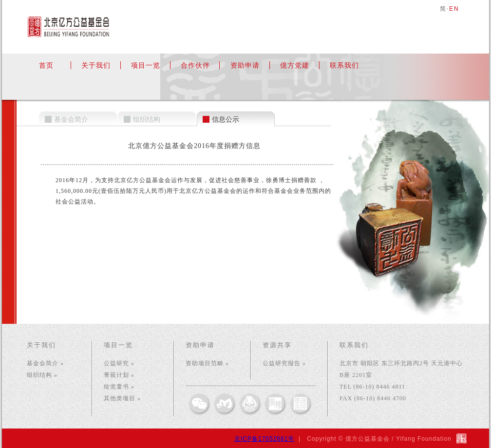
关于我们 (96, 65)
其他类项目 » (122, 398)
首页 (46, 65)
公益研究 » (119, 363)
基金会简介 (71, 120)
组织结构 (147, 120)
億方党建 (295, 65)
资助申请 (245, 65)
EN (454, 9)
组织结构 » (42, 375)
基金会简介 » (45, 363)
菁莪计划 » (119, 375)
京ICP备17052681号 (264, 439)
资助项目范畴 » (207, 363)
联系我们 (344, 65)
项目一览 (146, 65)
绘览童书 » (119, 387)
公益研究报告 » (284, 363)
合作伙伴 (195, 65)
